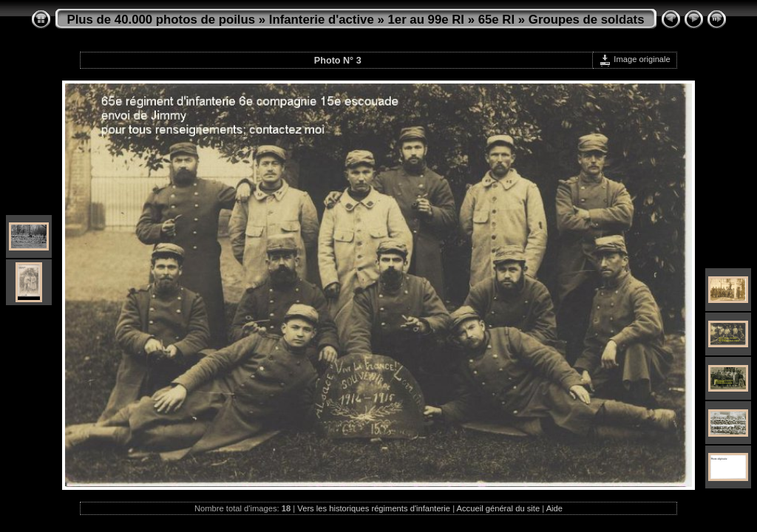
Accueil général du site (499, 508)
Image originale (635, 59)
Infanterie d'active (322, 20)
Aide (554, 508)
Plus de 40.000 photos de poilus (162, 20)
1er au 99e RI (426, 20)
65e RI (496, 20)
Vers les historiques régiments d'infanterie (374, 508)
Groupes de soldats (587, 20)
